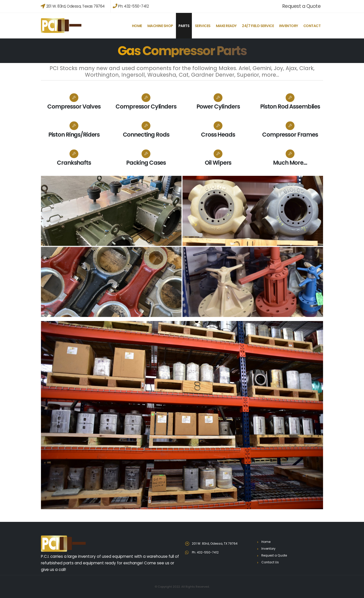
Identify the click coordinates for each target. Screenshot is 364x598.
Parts (184, 26)
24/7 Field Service (258, 26)
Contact (312, 26)
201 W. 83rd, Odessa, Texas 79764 (73, 6)
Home (137, 26)
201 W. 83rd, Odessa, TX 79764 (216, 543)
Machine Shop (160, 26)
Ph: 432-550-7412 (131, 6)
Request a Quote (302, 6)
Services (203, 26)
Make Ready (226, 26)
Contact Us (270, 562)
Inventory (289, 26)
